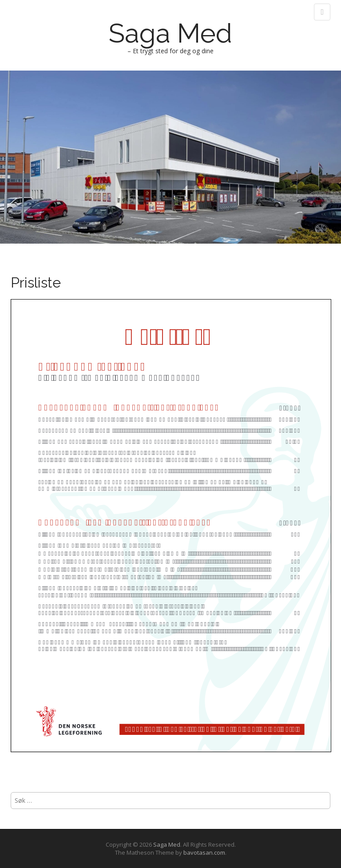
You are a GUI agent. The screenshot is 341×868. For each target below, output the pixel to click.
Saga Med (170, 33)
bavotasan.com (204, 852)
